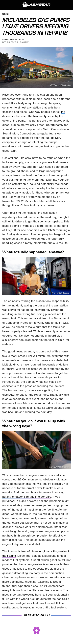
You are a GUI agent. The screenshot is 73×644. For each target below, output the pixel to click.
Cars (5, 14)
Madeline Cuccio (15, 40)
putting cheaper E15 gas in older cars (27, 497)
